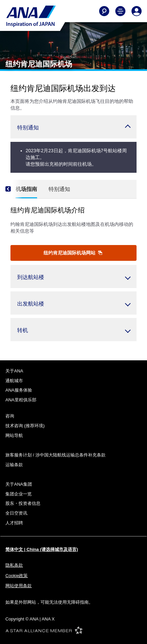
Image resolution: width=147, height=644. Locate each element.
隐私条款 (14, 565)
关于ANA (14, 371)
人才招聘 (14, 523)
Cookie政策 (17, 576)
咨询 (10, 416)
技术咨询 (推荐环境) (25, 426)
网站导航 (14, 435)
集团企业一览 (19, 494)
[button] (73, 127)
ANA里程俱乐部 (21, 400)
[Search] (104, 11)
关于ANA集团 (19, 484)
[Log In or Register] (137, 11)
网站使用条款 (19, 586)
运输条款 (14, 465)
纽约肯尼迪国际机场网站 (73, 253)
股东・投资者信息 (23, 503)
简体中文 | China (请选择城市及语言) (42, 549)
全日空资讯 (16, 513)
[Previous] (14, 189)
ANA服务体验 (19, 390)
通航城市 (14, 381)
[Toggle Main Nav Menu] (120, 11)
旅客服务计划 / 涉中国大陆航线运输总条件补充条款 (55, 455)
